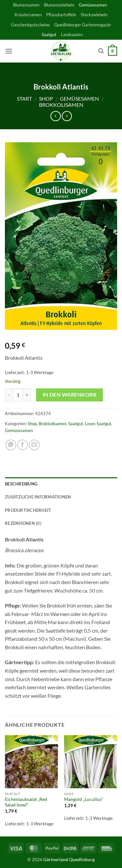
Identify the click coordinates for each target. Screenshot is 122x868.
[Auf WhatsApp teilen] (11, 445)
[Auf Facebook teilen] (23, 445)
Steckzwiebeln (94, 15)
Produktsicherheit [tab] (28, 510)
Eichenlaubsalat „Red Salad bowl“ (26, 802)
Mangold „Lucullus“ (84, 799)
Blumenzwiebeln (59, 5)
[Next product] (55, 116)
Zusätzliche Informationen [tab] (38, 497)
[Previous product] (67, 116)
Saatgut (49, 35)
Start (24, 98)
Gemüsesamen (93, 5)
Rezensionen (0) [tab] (23, 523)
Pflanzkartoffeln (61, 15)
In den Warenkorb (69, 395)
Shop (46, 98)
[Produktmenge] (18, 395)
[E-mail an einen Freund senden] (34, 445)
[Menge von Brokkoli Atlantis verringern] (9, 395)
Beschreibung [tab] (21, 484)
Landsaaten (72, 35)
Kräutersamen (28, 15)
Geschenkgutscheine (30, 25)
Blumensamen (26, 5)
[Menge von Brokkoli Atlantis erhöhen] (27, 395)
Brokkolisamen (61, 105)
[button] (9, 51)
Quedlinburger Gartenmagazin (83, 25)
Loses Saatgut (98, 424)
